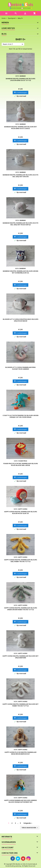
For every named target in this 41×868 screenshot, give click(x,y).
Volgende (28, 823)
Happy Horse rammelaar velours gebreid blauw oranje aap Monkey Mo (20, 801)
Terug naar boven (30, 828)
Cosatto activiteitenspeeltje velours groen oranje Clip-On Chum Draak (20, 416)
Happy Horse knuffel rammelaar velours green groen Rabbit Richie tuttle (21, 609)
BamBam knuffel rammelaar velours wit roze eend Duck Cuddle (21, 128)
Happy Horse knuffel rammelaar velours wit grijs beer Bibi (20, 657)
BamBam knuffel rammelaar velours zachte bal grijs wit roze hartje (20, 224)
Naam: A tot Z (13, 44)
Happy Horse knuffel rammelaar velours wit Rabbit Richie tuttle (20, 705)
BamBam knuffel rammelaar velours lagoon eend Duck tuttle (20, 79)
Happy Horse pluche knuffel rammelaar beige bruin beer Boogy (20, 753)
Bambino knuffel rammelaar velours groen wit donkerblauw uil (20, 272)
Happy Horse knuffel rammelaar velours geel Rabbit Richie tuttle (21, 561)
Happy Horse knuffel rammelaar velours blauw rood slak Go (21, 512)
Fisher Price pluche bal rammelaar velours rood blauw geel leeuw (21, 464)
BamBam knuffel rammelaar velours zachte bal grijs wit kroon (20, 176)
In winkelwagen (20, 93)
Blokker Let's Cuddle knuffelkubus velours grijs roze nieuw (21, 320)
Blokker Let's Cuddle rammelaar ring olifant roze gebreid (20, 368)
